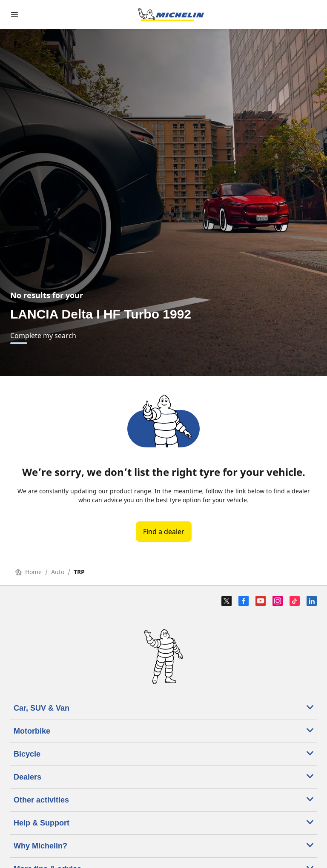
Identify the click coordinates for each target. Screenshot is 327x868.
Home (28, 572)
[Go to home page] (171, 14)
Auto (58, 572)
